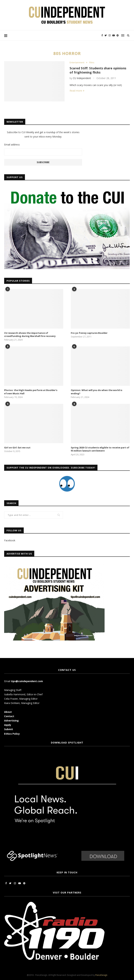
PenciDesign (101, 975)
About (8, 712)
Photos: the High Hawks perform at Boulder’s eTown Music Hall (31, 392)
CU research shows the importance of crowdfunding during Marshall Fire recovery (30, 334)
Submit (9, 729)
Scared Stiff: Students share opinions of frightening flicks (98, 70)
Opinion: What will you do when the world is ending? (97, 392)
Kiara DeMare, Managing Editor (22, 703)
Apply (8, 725)
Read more (77, 91)
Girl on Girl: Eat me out (17, 448)
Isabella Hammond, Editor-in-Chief (23, 694)
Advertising (11, 721)
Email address (12, 145)
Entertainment (77, 63)
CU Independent (82, 78)
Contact (9, 716)
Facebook (10, 540)
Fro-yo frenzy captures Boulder (89, 333)
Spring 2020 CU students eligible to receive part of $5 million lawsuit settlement (100, 449)
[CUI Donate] (67, 187)
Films (92, 63)
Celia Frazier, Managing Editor (21, 699)
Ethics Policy (12, 734)
